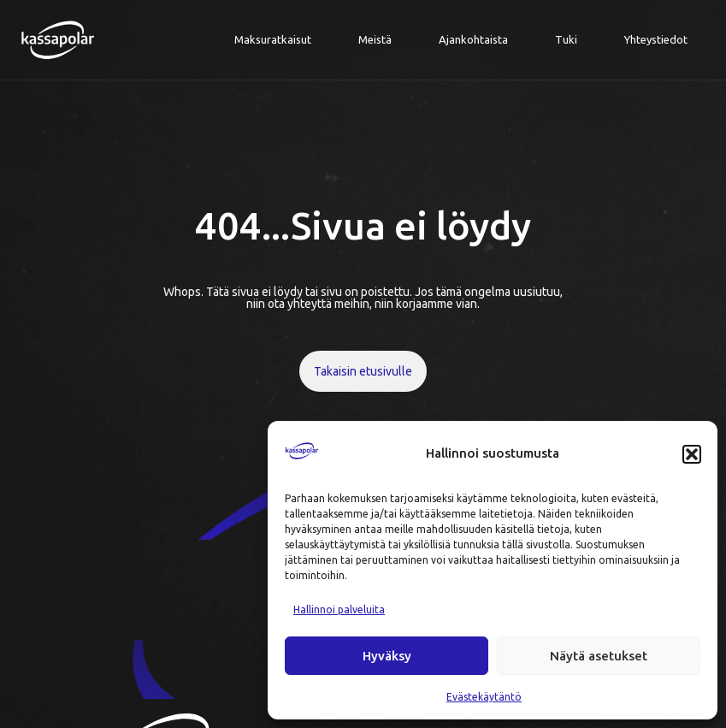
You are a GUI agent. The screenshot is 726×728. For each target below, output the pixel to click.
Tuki (566, 39)
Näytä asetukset (599, 656)
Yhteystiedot (656, 39)
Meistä (375, 39)
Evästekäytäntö (484, 697)
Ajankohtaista (473, 39)
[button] (692, 454)
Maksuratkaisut (273, 39)
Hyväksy (387, 656)
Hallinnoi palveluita (339, 610)
